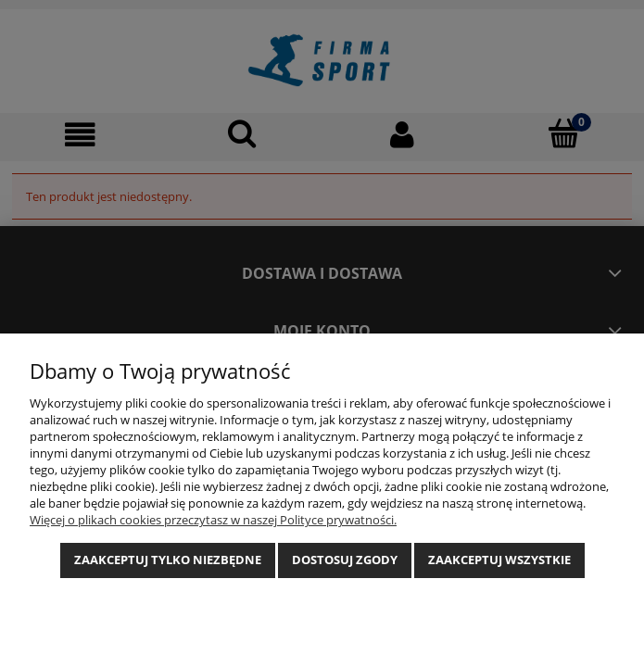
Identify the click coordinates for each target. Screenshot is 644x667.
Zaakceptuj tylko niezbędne (168, 560)
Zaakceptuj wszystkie (499, 560)
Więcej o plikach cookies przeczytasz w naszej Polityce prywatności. (213, 520)
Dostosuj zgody (345, 560)
